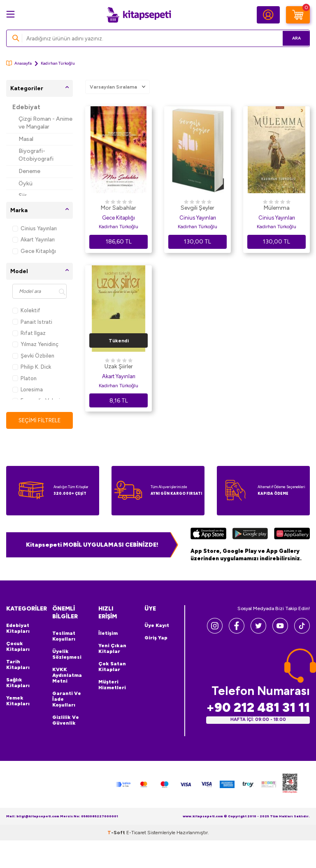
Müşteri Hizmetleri (112, 685)
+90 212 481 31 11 (258, 708)
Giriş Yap (156, 638)
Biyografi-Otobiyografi (36, 155)
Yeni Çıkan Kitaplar (112, 649)
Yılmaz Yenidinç (35, 344)
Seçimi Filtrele (40, 420)
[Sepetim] (298, 15)
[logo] (139, 15)
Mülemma (277, 208)
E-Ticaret (136, 833)
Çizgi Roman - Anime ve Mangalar (45, 123)
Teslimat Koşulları (64, 636)
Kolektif (26, 310)
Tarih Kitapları (18, 665)
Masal (26, 139)
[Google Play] (250, 535)
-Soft (117, 833)
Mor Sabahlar (118, 208)
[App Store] (208, 535)
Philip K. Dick (32, 367)
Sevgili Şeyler (197, 208)
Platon (24, 378)
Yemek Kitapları (18, 701)
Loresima (28, 390)
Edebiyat (26, 107)
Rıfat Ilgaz (29, 333)
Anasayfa (19, 63)
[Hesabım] (268, 15)
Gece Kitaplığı (34, 251)
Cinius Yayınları (35, 228)
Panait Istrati (32, 322)
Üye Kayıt (157, 626)
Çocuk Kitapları (18, 647)
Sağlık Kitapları (18, 683)
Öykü (26, 184)
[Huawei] (292, 535)
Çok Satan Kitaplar (112, 667)
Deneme (29, 171)
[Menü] (10, 14)
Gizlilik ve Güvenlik (66, 721)
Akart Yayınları (34, 240)
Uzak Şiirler (119, 366)
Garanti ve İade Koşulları (67, 700)
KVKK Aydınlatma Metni (67, 676)
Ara (292, 38)
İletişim (108, 634)
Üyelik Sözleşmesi (67, 655)
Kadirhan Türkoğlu (118, 227)
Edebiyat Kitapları (18, 629)
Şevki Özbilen (33, 356)
